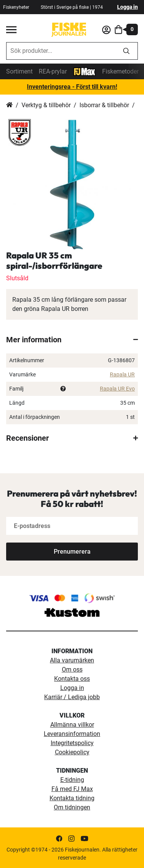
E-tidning (72, 780)
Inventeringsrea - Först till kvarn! (72, 87)
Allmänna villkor (72, 725)
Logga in (127, 7)
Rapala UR (122, 374)
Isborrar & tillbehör (104, 105)
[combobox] (61, 51)
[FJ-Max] (84, 71)
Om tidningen (72, 807)
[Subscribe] (72, 552)
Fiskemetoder (120, 71)
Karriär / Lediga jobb (72, 697)
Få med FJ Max (72, 789)
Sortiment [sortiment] (19, 71)
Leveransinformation (72, 734)
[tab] (72, 340)
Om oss (72, 669)
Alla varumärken (72, 660)
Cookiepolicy (72, 752)
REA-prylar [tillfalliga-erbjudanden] (53, 71)
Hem (9, 105)
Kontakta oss (72, 679)
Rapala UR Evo (117, 389)
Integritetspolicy (72, 743)
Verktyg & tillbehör (46, 105)
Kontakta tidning (72, 798)
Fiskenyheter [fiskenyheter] (16, 7)
